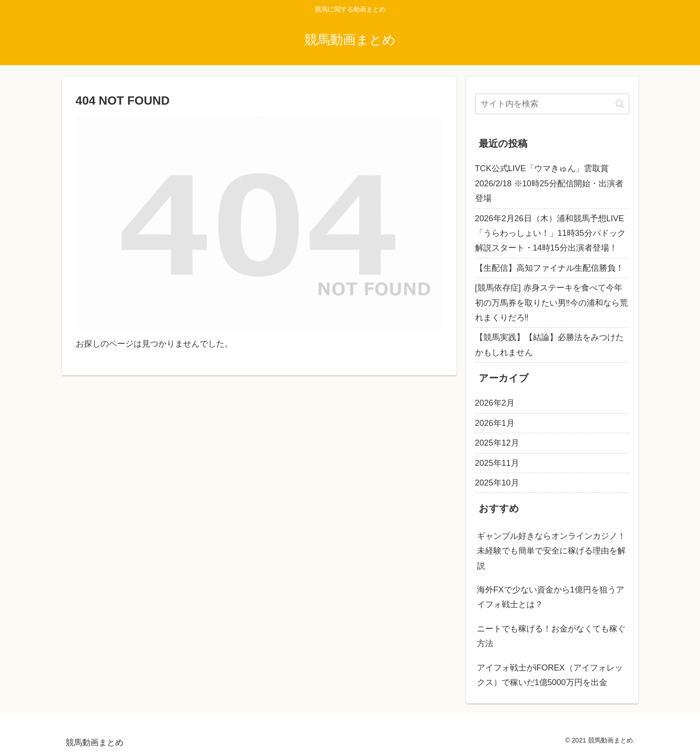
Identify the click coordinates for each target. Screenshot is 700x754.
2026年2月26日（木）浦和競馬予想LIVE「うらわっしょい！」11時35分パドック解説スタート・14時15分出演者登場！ (550, 233)
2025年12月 (497, 443)
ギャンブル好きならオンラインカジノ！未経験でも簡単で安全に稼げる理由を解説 (551, 551)
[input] (552, 104)
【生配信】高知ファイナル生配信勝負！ (549, 268)
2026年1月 (495, 423)
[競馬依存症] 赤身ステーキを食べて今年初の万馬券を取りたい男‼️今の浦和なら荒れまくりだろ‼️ (552, 303)
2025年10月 (497, 483)
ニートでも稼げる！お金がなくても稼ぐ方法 (551, 636)
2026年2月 (495, 403)
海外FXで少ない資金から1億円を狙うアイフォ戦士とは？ (551, 597)
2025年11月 (497, 463)
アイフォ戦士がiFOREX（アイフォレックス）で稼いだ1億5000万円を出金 (550, 675)
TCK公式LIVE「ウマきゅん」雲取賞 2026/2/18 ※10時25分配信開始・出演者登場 (549, 183)
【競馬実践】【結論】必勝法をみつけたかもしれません (549, 345)
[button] (620, 104)
